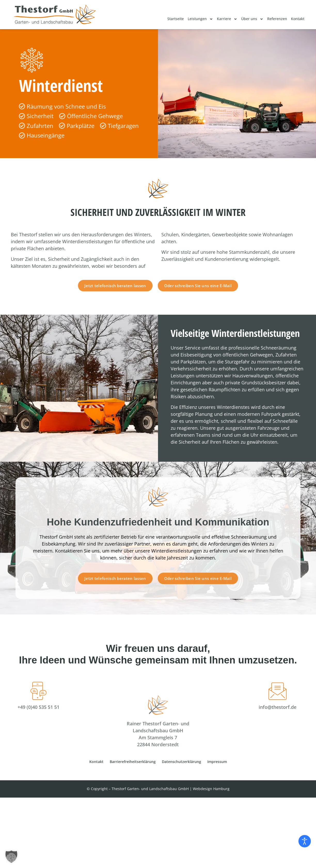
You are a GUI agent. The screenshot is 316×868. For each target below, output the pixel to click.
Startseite (176, 19)
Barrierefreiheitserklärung (133, 762)
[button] (11, 857)
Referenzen (277, 19)
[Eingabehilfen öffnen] (305, 841)
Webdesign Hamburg (211, 789)
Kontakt (298, 19)
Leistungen (200, 19)
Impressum (217, 762)
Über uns (252, 19)
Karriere (227, 19)
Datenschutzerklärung (181, 762)
